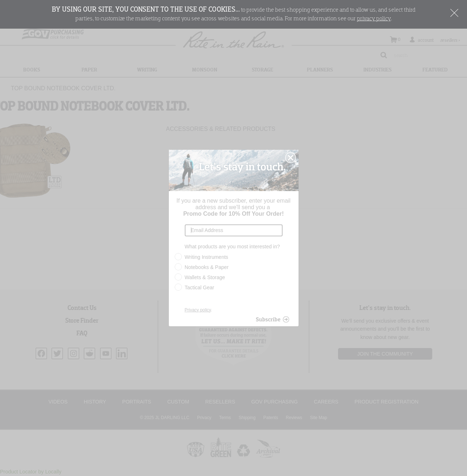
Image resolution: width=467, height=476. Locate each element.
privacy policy (374, 19)
